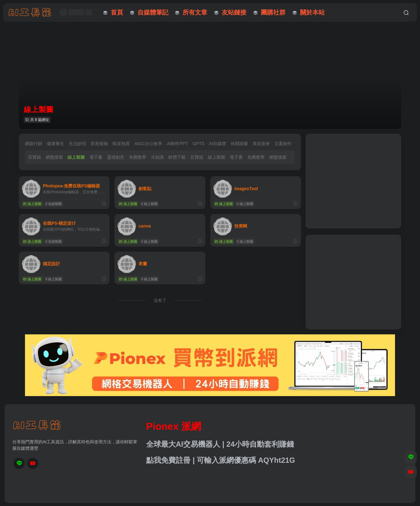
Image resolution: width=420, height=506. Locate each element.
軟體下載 (177, 157)
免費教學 (138, 157)
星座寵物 (99, 144)
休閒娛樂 (239, 144)
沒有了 (160, 300)
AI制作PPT (177, 144)
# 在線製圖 (54, 204)
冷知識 (157, 157)
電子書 (96, 157)
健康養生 (56, 144)
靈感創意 (116, 157)
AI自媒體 (218, 144)
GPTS (199, 144)
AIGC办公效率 (148, 144)
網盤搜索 (54, 157)
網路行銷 (34, 144)
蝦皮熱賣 (121, 144)
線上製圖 (76, 157)
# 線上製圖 (149, 204)
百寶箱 (35, 157)
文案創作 (283, 144)
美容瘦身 (261, 144)
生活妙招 (77, 144)
